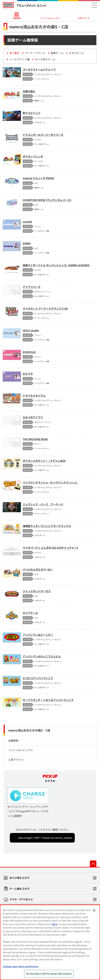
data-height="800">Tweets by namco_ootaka (45, 838)
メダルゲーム (76, 53)
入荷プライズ (16, 760)
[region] (50, 942)
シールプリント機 (19, 59)
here (55, 924)
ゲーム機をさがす (19, 889)
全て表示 (14, 53)
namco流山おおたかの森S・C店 (29, 730)
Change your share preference (21, 966)
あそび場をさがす (19, 878)
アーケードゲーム (35, 53)
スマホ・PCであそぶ (21, 899)
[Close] (94, 910)
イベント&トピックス (21, 750)
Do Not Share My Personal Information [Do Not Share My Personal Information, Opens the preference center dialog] (49, 974)
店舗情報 (13, 741)
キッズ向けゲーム (45, 59)
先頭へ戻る (93, 864)
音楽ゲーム (57, 53)
